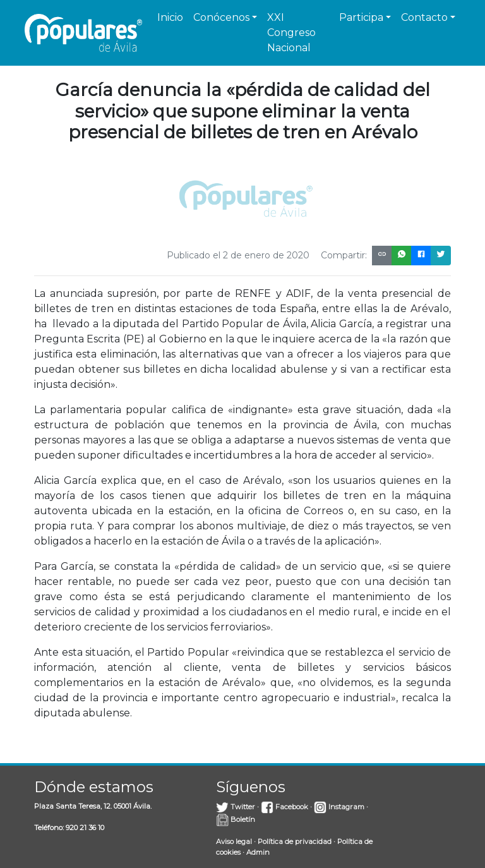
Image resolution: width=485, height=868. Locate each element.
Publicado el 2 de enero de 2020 (238, 255)
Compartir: (344, 255)
